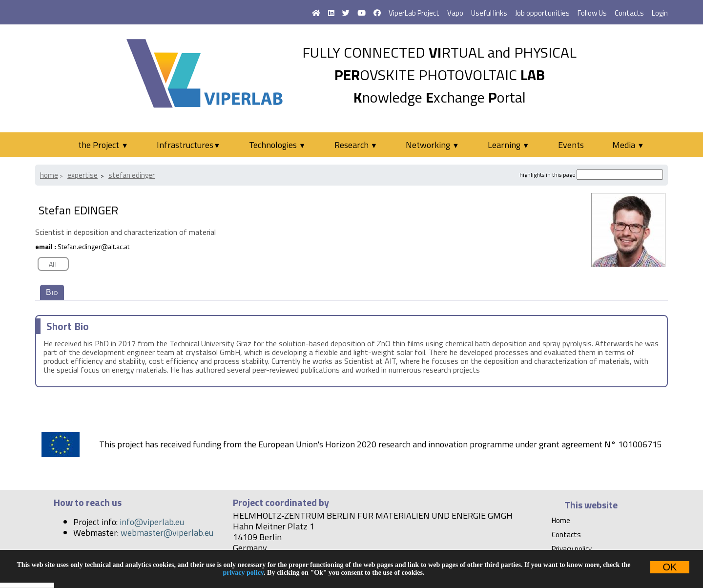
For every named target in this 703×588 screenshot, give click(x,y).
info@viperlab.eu (152, 522)
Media (628, 145)
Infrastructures (188, 145)
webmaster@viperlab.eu (167, 533)
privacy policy (243, 573)
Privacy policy (572, 549)
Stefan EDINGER (132, 175)
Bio (52, 292)
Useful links (489, 13)
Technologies (277, 145)
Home (49, 175)
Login (660, 13)
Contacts (629, 13)
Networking (432, 145)
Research (356, 145)
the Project (103, 145)
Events (571, 145)
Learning (508, 145)
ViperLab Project (414, 13)
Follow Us (592, 13)
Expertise (83, 175)
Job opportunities (542, 13)
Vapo (455, 13)
